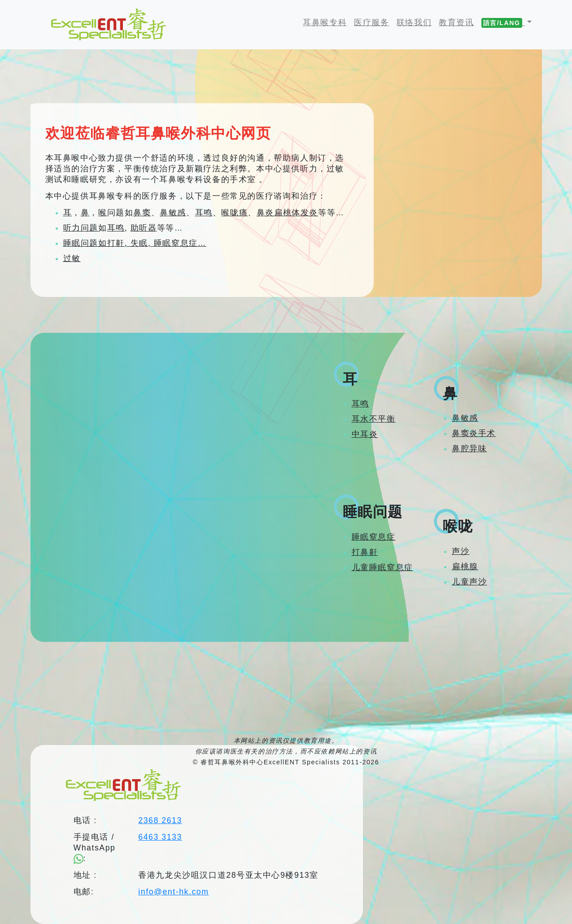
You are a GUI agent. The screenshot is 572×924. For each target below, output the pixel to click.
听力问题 (81, 228)
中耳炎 (365, 434)
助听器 (144, 228)
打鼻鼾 (365, 552)
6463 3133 (160, 837)
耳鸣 (204, 213)
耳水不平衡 (374, 419)
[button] (507, 22)
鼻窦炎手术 (474, 433)
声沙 (461, 551)
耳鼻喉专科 (327, 22)
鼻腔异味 (469, 449)
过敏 (72, 258)
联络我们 (414, 22)
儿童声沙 (469, 582)
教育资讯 (456, 22)
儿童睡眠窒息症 (382, 567)
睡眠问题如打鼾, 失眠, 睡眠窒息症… (135, 243)
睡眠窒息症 (374, 537)
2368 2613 (160, 820)
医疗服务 (371, 22)
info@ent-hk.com (173, 892)
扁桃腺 (465, 567)
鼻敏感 (173, 213)
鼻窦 (142, 213)
